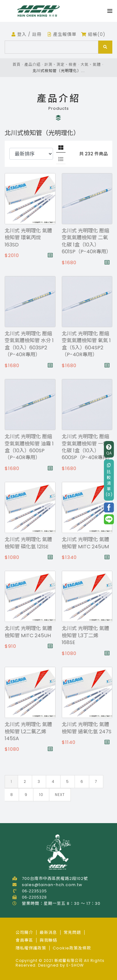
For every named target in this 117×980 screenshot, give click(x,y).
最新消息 (48, 932)
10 (41, 795)
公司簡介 (24, 932)
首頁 (17, 64)
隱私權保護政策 (31, 948)
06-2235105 (34, 891)
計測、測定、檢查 (61, 64)
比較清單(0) (109, 480)
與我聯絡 (48, 940)
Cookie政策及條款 (72, 948)
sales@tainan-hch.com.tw (52, 885)
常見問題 (72, 932)
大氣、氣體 (91, 64)
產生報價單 (62, 34)
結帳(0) (93, 34)
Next (60, 795)
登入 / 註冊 (27, 34)
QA (109, 450)
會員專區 (24, 940)
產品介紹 (32, 64)
